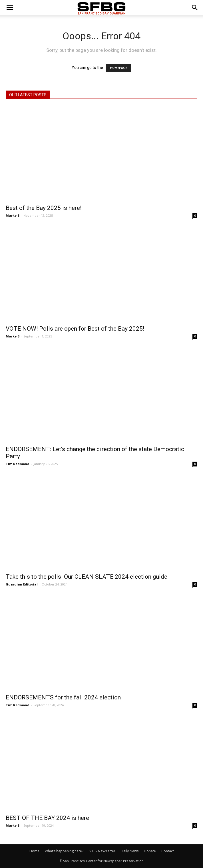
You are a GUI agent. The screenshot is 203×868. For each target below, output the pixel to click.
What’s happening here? (64, 851)
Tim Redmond (18, 464)
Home (34, 851)
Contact (168, 851)
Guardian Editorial (22, 584)
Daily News (130, 851)
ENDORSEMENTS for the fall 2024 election (63, 697)
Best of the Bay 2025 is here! (44, 208)
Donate (150, 851)
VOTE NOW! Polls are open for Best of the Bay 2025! (75, 329)
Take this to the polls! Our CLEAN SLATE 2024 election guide (87, 577)
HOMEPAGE (118, 68)
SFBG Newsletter (102, 851)
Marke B (13, 215)
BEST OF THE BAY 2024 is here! (48, 818)
